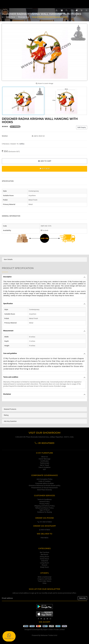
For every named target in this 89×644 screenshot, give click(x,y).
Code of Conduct (44, 481)
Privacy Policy (44, 504)
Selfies (22, 144)
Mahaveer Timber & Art (49, 635)
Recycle (44, 565)
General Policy (44, 502)
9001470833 (45, 530)
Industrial (45, 561)
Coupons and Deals (44, 579)
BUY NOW (44, 169)
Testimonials (44, 463)
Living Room (45, 563)
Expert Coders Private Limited (54, 629)
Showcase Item (24, 17)
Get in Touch (44, 465)
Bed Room (45, 555)
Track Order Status (44, 581)
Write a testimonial (44, 577)
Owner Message (44, 459)
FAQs (44, 583)
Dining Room (45, 557)
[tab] (44, 260)
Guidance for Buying (44, 512)
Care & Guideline (44, 467)
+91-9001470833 (44, 522)
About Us (44, 457)
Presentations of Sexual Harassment (44, 488)
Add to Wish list (38, 136)
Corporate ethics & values (44, 483)
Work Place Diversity (45, 490)
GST (44, 469)
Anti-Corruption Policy (45, 479)
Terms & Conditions (44, 499)
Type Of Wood (44, 510)
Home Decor (11, 17)
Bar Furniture (44, 552)
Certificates (44, 461)
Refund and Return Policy (44, 508)
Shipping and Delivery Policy (45, 506)
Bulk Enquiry (82, 127)
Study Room (44, 567)
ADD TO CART (44, 161)
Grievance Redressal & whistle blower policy (44, 485)
